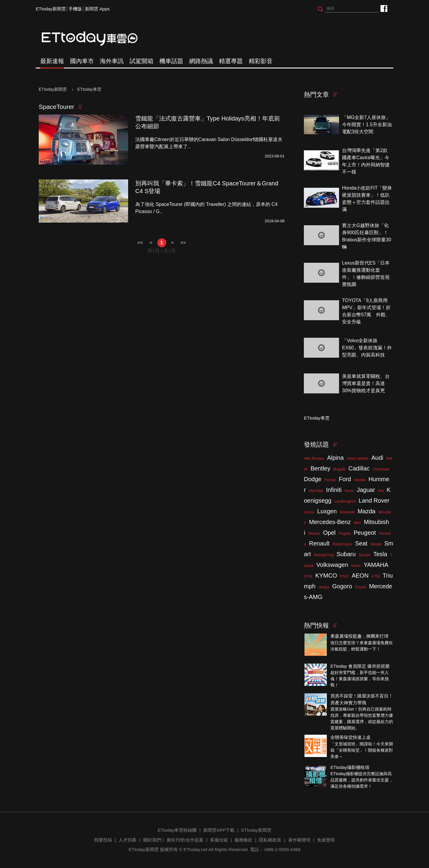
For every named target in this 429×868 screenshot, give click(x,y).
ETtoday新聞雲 (51, 9)
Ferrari (330, 480)
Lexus (309, 512)
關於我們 (152, 840)
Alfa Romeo (314, 458)
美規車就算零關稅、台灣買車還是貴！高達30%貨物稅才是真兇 (366, 383)
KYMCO (326, 575)
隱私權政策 (270, 840)
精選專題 (231, 61)
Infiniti (334, 490)
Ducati (361, 587)
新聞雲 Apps (97, 9)
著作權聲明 (299, 840)
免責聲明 (326, 840)
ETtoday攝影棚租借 (350, 767)
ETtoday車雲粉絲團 (384, 8)
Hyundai (316, 491)
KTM (376, 576)
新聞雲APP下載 (219, 830)
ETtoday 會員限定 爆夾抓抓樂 (360, 666)
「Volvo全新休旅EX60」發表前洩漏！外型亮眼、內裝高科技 (367, 348)
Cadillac (359, 468)
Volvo (356, 566)
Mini (357, 523)
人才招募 (128, 840)
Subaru (346, 554)
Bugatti (339, 469)
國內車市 (82, 61)
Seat (361, 543)
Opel (329, 533)
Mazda (366, 511)
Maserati (347, 512)
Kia (381, 491)
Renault (319, 543)
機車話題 (171, 61)
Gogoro (342, 586)
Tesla (380, 554)
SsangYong (324, 555)
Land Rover (374, 501)
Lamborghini (345, 501)
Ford (345, 479)
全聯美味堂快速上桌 (350, 737)
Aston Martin (358, 458)
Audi (377, 458)
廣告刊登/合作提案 (185, 840)
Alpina (335, 458)
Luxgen (327, 511)
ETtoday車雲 (95, 39)
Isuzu (349, 491)
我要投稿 (103, 840)
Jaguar (366, 490)
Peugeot (365, 533)
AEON (360, 575)
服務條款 (243, 840)
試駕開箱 (142, 61)
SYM (308, 576)
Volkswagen (332, 565)
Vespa (324, 587)
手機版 (75, 9)
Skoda (376, 544)
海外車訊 (112, 61)
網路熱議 (201, 61)
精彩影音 (261, 61)
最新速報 (52, 61)
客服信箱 (219, 840)
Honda (360, 480)
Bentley (320, 468)
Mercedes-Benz (330, 522)
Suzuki (365, 555)
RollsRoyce (342, 544)
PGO (345, 576)
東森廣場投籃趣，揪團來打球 (359, 636)
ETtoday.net (195, 849)
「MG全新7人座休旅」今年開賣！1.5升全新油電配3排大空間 (367, 125)
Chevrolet (381, 469)
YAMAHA (376, 565)
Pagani (344, 533)
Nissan (314, 533)
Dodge (313, 479)
